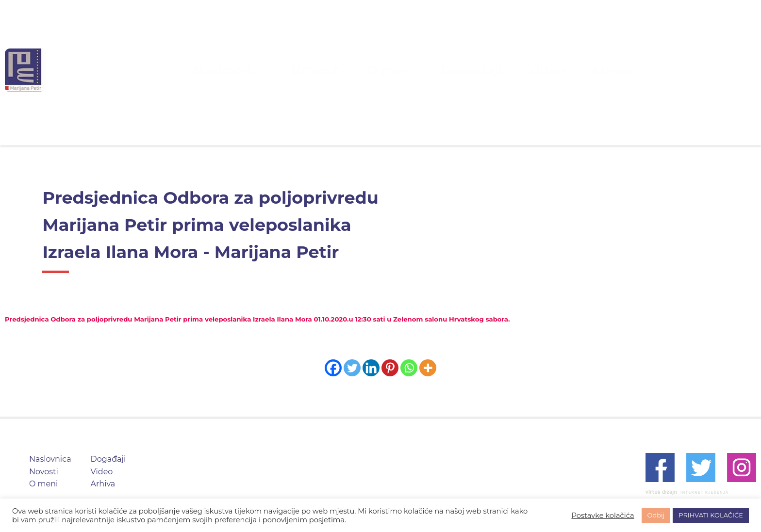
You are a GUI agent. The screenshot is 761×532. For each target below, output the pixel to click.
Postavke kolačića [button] (603, 516)
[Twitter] (352, 368)
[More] (428, 368)
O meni (396, 70)
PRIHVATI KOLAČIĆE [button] (711, 515)
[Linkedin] (371, 368)
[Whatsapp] (409, 368)
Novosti (342, 70)
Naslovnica (280, 70)
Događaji (452, 70)
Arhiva (555, 70)
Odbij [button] (656, 515)
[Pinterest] (390, 368)
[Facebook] (333, 368)
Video (506, 70)
